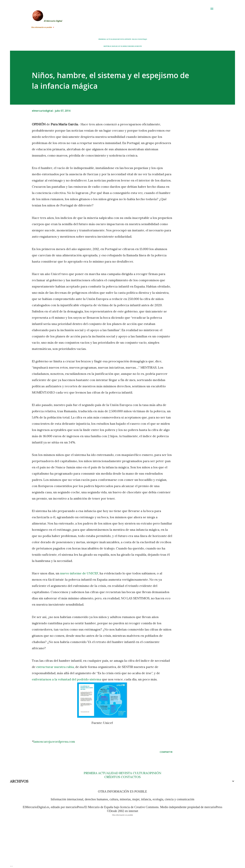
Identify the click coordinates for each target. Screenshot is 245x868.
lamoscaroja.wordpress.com (54, 741)
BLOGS (135, 39)
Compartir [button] (166, 752)
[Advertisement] (104, 842)
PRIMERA (102, 39)
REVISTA (121, 39)
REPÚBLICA (108, 46)
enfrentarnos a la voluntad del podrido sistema (66, 679)
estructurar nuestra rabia (55, 667)
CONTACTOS (130, 777)
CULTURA (140, 773)
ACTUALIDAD (112, 39)
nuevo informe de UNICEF (79, 573)
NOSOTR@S (143, 39)
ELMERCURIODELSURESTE (131, 46)
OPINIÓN (128, 39)
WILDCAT (116, 46)
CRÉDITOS (112, 777)
